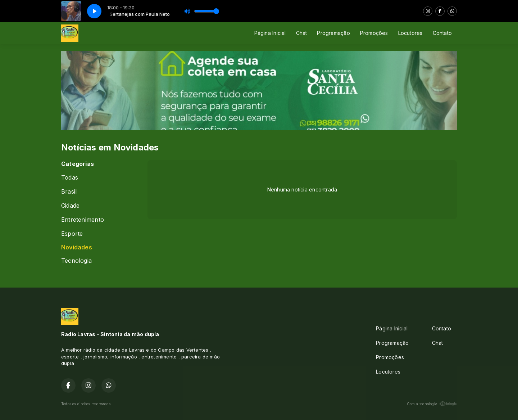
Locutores (410, 33)
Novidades (77, 247)
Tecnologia (76, 261)
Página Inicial (270, 33)
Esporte (72, 234)
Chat (302, 33)
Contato (442, 33)
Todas (70, 178)
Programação (333, 33)
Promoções (374, 33)
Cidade (70, 206)
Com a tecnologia (432, 404)
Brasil (69, 192)
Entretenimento (83, 220)
